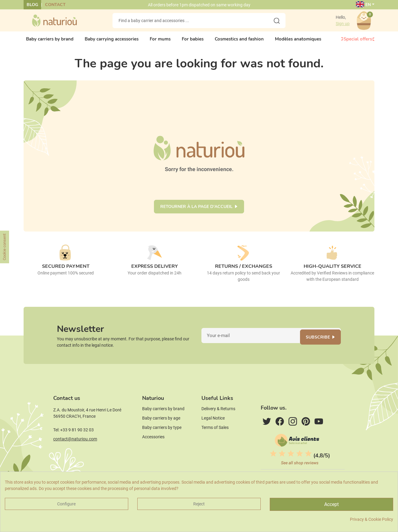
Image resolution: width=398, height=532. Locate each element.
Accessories (153, 449)
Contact (55, 5)
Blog (32, 5)
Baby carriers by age (161, 430)
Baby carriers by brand (163, 420)
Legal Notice (213, 430)
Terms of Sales (215, 439)
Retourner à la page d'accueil (196, 212)
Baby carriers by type (162, 439)
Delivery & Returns (218, 420)
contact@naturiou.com (75, 451)
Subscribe (322, 344)
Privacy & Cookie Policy (372, 519)
